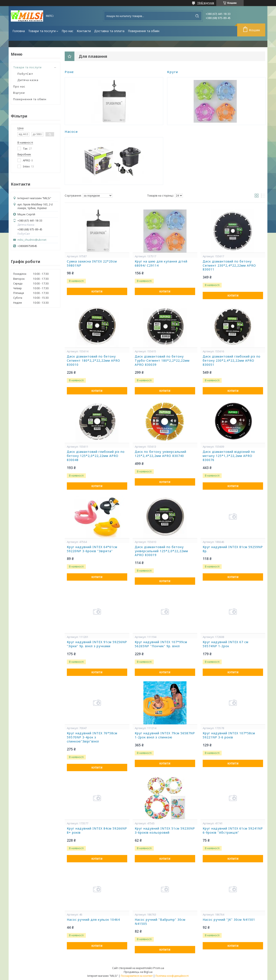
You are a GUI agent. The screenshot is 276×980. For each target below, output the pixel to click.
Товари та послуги (42, 31)
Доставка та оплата (109, 31)
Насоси (71, 131)
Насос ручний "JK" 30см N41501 (229, 920)
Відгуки (19, 93)
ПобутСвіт (25, 74)
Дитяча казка (28, 80)
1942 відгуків (206, 3)
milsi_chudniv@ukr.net (32, 240)
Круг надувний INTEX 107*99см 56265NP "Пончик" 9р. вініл (161, 644)
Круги (172, 72)
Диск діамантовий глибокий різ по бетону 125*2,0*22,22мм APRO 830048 (96, 456)
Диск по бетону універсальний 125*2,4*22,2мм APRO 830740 (161, 454)
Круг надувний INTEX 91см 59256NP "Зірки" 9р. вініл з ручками (97, 644)
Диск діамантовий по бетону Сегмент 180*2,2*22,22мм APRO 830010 (93, 361)
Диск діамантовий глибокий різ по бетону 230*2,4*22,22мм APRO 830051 (232, 361)
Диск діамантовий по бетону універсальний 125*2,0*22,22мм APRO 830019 (161, 551)
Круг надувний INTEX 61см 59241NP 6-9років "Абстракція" (233, 831)
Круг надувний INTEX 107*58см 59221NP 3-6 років (229, 735)
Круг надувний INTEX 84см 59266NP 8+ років (97, 831)
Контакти (84, 31)
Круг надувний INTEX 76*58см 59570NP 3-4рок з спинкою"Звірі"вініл (92, 737)
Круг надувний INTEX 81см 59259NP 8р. (233, 549)
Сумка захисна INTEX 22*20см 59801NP (92, 263)
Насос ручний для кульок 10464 (93, 920)
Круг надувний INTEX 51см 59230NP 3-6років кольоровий (165, 831)
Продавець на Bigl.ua (138, 972)
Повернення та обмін (144, 31)
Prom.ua (159, 968)
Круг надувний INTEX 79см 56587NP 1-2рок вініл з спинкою (165, 735)
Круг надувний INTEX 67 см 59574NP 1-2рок (226, 644)
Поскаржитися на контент (137, 976)
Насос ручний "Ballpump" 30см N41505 (160, 922)
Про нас (67, 31)
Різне (69, 72)
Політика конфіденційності (172, 976)
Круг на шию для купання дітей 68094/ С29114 (161, 263)
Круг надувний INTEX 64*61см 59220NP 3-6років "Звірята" (92, 549)
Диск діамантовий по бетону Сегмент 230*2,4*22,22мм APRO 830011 (229, 266)
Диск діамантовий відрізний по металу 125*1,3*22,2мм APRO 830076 (229, 456)
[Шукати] (197, 16)
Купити (97, 291)
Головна (19, 31)
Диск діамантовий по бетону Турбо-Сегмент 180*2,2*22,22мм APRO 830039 (162, 361)
